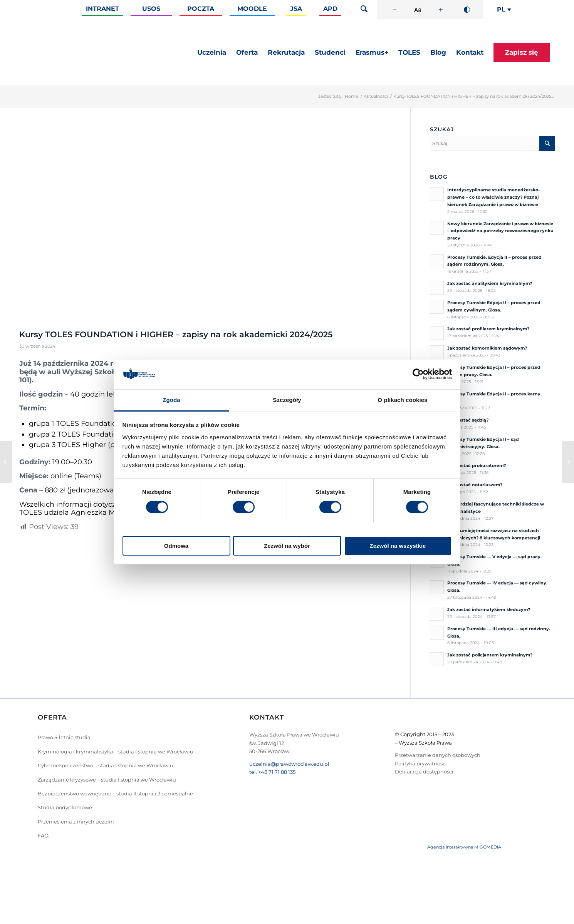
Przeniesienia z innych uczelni (76, 822)
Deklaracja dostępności (424, 772)
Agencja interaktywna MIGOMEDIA (464, 847)
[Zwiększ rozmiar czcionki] (441, 10)
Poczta (201, 9)
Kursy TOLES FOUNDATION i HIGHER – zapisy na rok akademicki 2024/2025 (176, 334)
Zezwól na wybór (287, 546)
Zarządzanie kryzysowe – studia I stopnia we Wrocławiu (107, 780)
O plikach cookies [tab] (402, 400)
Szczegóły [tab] (287, 400)
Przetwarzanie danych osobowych (438, 755)
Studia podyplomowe (65, 807)
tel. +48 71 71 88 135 (272, 772)
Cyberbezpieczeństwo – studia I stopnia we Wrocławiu (106, 765)
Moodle (252, 9)
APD (330, 9)
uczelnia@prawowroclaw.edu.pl (289, 764)
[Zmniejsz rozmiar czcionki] (394, 10)
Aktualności (376, 96)
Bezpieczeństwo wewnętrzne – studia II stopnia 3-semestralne (115, 793)
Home (352, 96)
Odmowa (176, 546)
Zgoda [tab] (171, 400)
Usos (151, 9)
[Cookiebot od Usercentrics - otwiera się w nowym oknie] (418, 374)
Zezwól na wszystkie (398, 546)
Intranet (102, 9)
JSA (296, 9)
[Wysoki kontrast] (467, 10)
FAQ (43, 835)
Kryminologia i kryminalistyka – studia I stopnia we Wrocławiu (116, 752)
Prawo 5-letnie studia (64, 737)
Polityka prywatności (421, 763)
